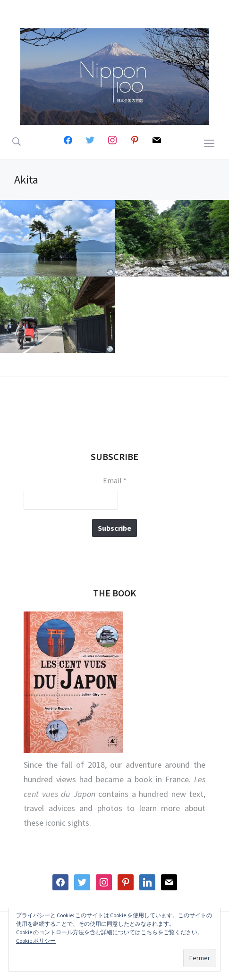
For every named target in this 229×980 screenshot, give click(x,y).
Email (115, 480)
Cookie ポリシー (36, 941)
